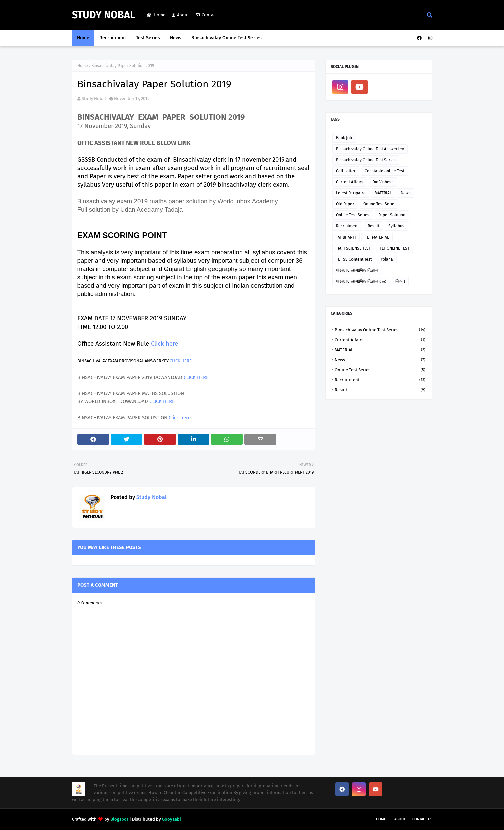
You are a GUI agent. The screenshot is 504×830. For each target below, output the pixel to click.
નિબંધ (400, 281)
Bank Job (344, 138)
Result (373, 226)
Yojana (387, 259)
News (406, 193)
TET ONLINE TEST (394, 248)
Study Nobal (104, 15)
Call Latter (346, 171)
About (180, 15)
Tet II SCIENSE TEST (353, 248)
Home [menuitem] (83, 38)
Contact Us (422, 819)
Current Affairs (350, 182)
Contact (206, 15)
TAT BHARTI (346, 237)
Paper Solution (392, 215)
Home (156, 15)
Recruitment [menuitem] (113, 38)
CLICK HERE (181, 361)
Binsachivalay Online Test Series (366, 160)
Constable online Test (384, 171)
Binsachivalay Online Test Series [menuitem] (226, 38)
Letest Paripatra (351, 193)
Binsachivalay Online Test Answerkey (370, 149)
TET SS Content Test (354, 259)
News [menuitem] (176, 38)
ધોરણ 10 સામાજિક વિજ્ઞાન (357, 270)
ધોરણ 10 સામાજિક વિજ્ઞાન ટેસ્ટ (361, 281)
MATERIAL (383, 193)
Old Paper (345, 204)
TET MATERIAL (377, 237)
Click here (164, 344)
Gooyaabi (171, 819)
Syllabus (396, 226)
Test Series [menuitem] (148, 38)
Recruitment (347, 226)
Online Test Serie (379, 204)
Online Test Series (353, 215)
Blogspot (119, 819)
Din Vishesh (383, 182)
